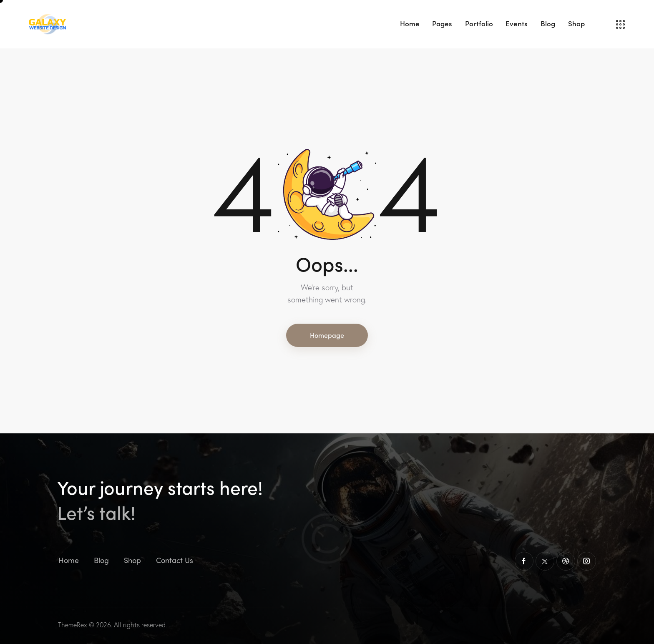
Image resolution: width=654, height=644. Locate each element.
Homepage (327, 335)
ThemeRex (73, 625)
